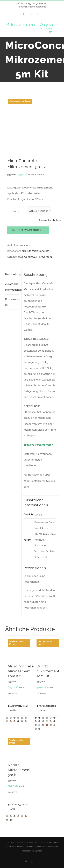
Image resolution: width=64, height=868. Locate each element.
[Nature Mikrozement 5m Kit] (18, 699)
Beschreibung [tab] (12, 227)
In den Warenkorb (28, 182)
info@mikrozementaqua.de (32, 7)
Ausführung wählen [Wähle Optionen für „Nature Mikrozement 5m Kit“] (14, 759)
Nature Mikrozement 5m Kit (19, 722)
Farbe (16, 163)
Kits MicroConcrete (38, 203)
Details (24, 658)
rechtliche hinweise (36, 799)
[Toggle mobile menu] (57, 32)
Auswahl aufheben (50, 172)
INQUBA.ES (54, 795)
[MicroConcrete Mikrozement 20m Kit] (18, 600)
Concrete (30, 209)
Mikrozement (44, 209)
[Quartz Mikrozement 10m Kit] (46, 600)
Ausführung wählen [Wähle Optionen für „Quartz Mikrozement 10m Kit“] (43, 660)
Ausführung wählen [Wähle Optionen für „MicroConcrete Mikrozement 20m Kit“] (14, 660)
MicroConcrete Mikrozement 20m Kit (21, 623)
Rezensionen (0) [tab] (12, 254)
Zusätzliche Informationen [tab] (12, 239)
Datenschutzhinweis (17, 799)
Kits (24, 203)
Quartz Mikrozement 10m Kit (48, 623)
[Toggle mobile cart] (50, 32)
